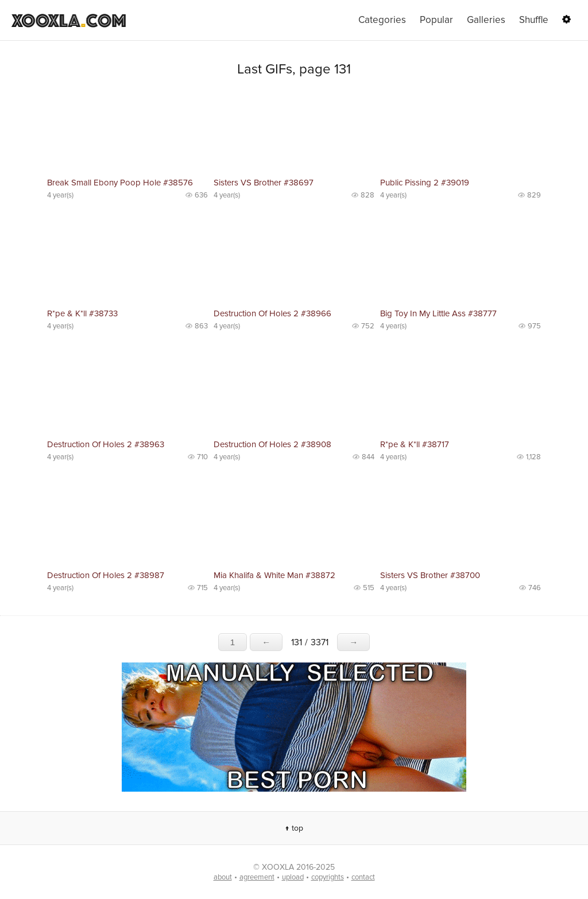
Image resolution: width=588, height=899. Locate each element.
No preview (127, 132)
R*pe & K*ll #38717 (415, 444)
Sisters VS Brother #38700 (430, 575)
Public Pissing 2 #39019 (425, 183)
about (223, 877)
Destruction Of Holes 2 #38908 (272, 444)
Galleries (486, 20)
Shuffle (534, 20)
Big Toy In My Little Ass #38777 (438, 313)
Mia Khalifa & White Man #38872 (274, 575)
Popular (436, 20)
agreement (257, 877)
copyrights (328, 877)
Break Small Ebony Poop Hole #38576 (120, 183)
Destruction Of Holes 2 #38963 (106, 444)
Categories (382, 20)
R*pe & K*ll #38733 (82, 313)
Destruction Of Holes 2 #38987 (106, 575)
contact (363, 877)
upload (293, 877)
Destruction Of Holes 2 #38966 (272, 313)
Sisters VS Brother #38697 (264, 183)
